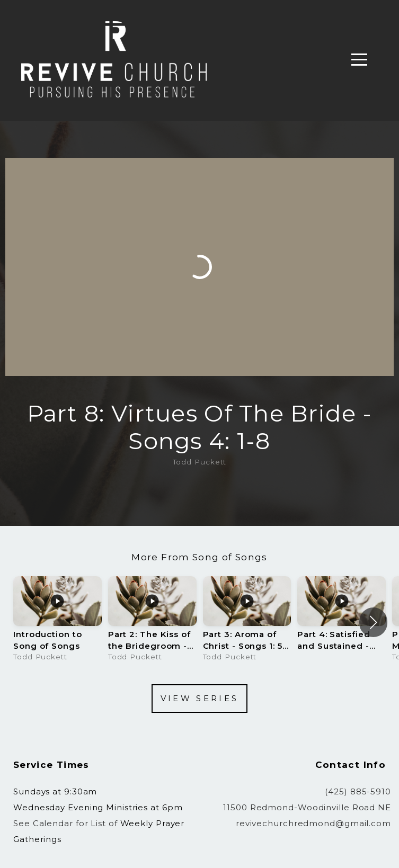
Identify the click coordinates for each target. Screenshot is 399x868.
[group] (57, 622)
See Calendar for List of (67, 823)
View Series (200, 698)
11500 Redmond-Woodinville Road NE (307, 807)
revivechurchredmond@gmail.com (313, 823)
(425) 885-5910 (358, 791)
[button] (373, 622)
